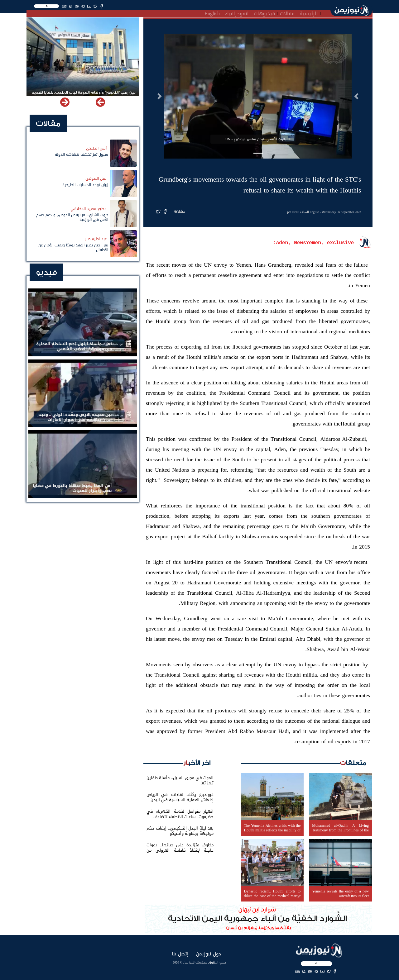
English (212, 13)
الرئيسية (309, 13)
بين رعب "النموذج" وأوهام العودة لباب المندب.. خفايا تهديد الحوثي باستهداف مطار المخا (84, 95)
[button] (356, 96)
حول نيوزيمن (209, 954)
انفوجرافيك (237, 13)
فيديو (46, 272)
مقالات (287, 13)
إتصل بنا (180, 954)
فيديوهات (264, 13)
